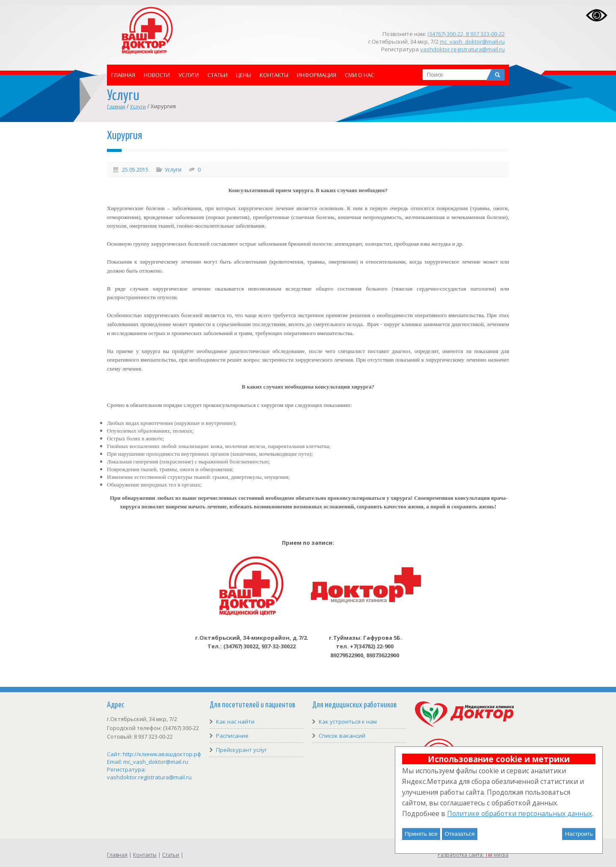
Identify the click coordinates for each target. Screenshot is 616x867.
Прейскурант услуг (241, 750)
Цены (244, 75)
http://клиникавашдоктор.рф (162, 754)
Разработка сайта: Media (473, 855)
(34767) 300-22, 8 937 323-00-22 (466, 34)
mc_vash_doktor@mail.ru (472, 42)
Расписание (232, 736)
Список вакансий (342, 736)
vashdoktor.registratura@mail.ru (462, 49)
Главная (123, 75)
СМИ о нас (360, 75)
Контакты (274, 75)
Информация (317, 75)
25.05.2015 (135, 170)
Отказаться (460, 834)
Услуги (189, 75)
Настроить (579, 834)
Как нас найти (235, 722)
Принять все (421, 834)
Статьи (218, 75)
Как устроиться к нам (348, 722)
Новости (157, 75)
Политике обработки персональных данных (520, 814)
